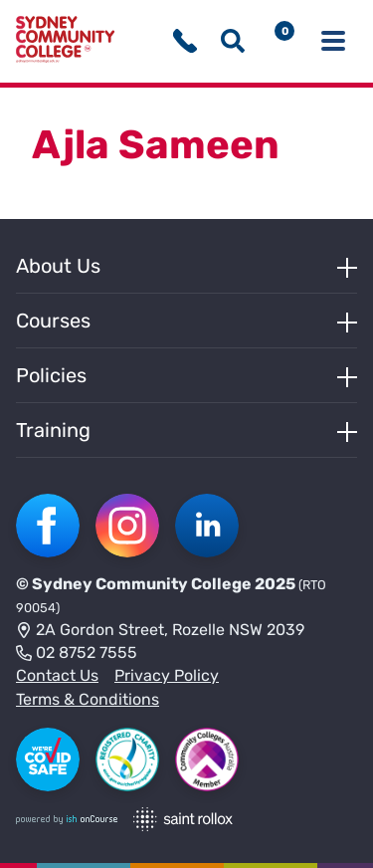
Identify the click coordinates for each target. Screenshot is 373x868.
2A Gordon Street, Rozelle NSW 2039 (160, 631)
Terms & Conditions (88, 699)
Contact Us (57, 675)
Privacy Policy (167, 675)
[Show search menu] (233, 41)
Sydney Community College (142, 584)
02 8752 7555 (77, 654)
